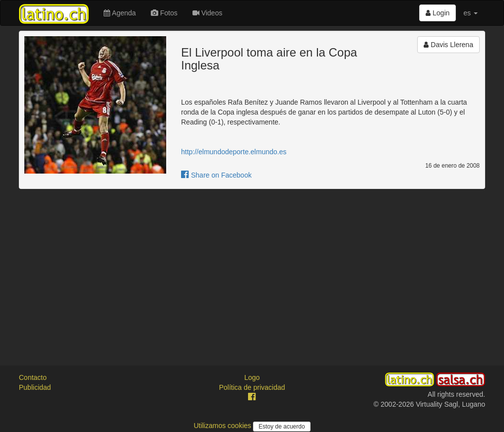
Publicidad (35, 387)
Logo (252, 377)
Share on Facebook (216, 175)
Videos (207, 13)
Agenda (120, 13)
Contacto (33, 377)
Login (438, 13)
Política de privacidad (252, 387)
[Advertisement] (252, 268)
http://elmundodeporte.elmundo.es (234, 152)
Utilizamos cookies (223, 426)
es (471, 13)
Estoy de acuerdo (282, 427)
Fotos (164, 13)
